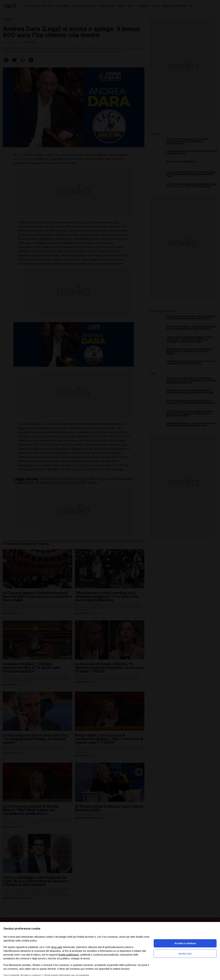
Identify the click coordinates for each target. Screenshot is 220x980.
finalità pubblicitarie (69, 955)
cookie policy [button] (29, 940)
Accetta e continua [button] (185, 943)
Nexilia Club (185, 954)
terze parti (57, 947)
